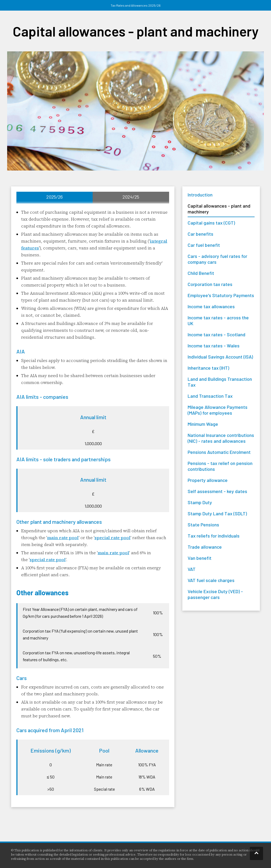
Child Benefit (201, 273)
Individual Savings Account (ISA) (220, 357)
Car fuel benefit (204, 245)
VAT (192, 569)
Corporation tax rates (210, 284)
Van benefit (200, 558)
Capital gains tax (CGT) (211, 223)
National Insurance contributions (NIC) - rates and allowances (221, 438)
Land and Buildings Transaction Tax (220, 382)
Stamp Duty (200, 502)
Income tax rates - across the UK (218, 320)
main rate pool (63, 538)
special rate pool (112, 538)
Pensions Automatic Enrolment (219, 452)
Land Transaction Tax (210, 396)
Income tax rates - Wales (214, 346)
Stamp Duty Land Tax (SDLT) (217, 513)
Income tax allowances (211, 306)
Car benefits (200, 234)
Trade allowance (205, 547)
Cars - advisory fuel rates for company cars (217, 259)
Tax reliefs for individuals (214, 536)
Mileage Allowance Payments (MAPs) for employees (218, 410)
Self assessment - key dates (217, 491)
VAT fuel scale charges (211, 580)
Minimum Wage (203, 424)
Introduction (200, 195)
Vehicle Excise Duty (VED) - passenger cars (215, 594)
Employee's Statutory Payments (221, 295)
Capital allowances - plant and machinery (219, 209)
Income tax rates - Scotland (216, 334)
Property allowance (208, 480)
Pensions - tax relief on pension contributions (220, 466)
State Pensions (203, 525)
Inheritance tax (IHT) (208, 368)
